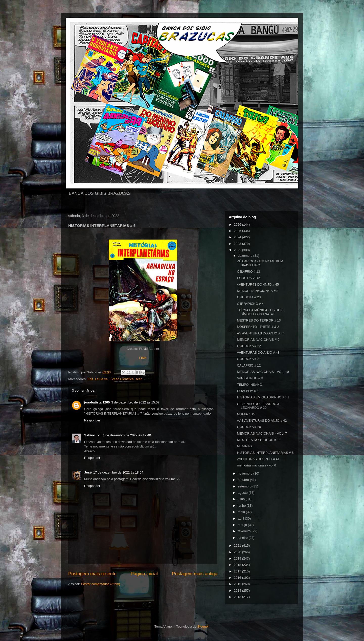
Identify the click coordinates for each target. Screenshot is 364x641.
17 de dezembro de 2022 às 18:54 (118, 472)
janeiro (243, 538)
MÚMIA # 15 (246, 414)
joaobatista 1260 (97, 402)
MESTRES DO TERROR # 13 (259, 320)
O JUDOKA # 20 (249, 427)
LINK (143, 358)
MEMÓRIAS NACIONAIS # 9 (258, 340)
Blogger (203, 626)
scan (139, 379)
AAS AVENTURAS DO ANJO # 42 (262, 421)
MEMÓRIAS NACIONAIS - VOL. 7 (262, 433)
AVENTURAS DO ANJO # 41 (258, 459)
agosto (243, 493)
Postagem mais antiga (195, 574)
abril (241, 518)
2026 (238, 225)
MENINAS (244, 446)
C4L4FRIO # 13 (248, 272)
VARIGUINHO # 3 (250, 378)
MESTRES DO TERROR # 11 (259, 440)
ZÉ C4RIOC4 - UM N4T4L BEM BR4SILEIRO (260, 263)
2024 (238, 237)
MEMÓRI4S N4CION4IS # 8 (257, 291)
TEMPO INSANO (249, 385)
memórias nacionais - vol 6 (256, 465)
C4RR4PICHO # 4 (250, 304)
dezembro (246, 256)
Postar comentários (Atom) (101, 584)
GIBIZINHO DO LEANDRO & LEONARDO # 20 (258, 406)
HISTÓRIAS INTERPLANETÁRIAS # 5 (265, 453)
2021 (238, 546)
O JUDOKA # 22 (249, 346)
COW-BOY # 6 (248, 391)
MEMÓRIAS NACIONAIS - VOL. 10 (263, 372)
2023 (238, 244)
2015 (238, 584)
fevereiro (245, 531)
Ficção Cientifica (121, 379)
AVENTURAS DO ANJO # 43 (258, 352)
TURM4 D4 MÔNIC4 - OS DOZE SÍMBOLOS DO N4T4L (261, 312)
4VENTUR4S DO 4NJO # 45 (258, 284)
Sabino (90, 435)
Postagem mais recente (92, 574)
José (88, 472)
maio (242, 512)
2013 (238, 597)
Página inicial (144, 574)
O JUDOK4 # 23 (249, 297)
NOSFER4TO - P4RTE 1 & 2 (258, 327)
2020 (238, 552)
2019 (238, 558)
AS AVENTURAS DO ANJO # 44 (261, 333)
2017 (238, 571)
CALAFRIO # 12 (249, 365)
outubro (244, 480)
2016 (238, 578)
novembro (246, 473)
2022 (238, 250)
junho (242, 506)
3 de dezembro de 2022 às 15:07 (135, 402)
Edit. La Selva (98, 379)
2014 (238, 591)
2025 (238, 231)
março (243, 525)
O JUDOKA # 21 (249, 359)
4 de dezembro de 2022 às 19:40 (127, 435)
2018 (238, 565)
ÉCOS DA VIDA (248, 278)
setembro (245, 486)
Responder (92, 420)
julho (242, 499)
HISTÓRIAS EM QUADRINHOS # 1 (263, 397)
